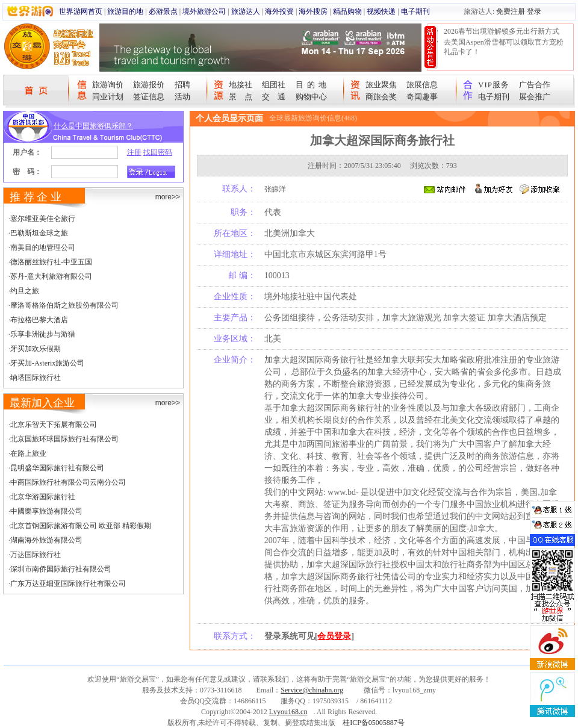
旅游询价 (108, 85)
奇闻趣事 (422, 97)
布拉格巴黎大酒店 (39, 320)
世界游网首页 (81, 11)
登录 (534, 11)
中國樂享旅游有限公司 (46, 511)
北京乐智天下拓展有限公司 (54, 425)
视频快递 (381, 11)
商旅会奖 (381, 97)
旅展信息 (422, 85)
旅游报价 (149, 85)
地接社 (241, 85)
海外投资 (279, 11)
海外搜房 (313, 11)
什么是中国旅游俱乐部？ (93, 126)
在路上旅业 (28, 453)
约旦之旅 (25, 291)
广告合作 (535, 85)
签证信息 (149, 97)
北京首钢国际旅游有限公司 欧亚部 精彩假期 (81, 526)
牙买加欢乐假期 (36, 349)
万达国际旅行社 (36, 555)
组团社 (274, 85)
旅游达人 (246, 11)
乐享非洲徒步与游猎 (43, 334)
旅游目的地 (125, 11)
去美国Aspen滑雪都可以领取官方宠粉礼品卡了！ (504, 47)
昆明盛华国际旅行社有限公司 (57, 468)
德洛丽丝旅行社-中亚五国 (51, 262)
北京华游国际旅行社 (43, 497)
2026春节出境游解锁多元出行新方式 (502, 31)
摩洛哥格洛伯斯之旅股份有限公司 (64, 305)
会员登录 (334, 636)
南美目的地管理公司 (43, 247)
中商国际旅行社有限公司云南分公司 (68, 482)
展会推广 (535, 97)
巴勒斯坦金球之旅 (39, 233)
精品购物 (347, 11)
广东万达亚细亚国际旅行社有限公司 (68, 583)
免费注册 (511, 11)
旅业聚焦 (381, 85)
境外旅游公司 (204, 11)
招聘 (182, 85)
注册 (134, 152)
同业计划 (108, 97)
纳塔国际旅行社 (36, 378)
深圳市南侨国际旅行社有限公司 (61, 569)
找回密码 (158, 152)
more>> (168, 197)
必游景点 (163, 11)
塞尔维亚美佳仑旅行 (43, 219)
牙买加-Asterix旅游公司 (47, 363)
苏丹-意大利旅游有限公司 (51, 276)
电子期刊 (415, 11)
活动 (182, 97)
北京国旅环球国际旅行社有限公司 (64, 439)
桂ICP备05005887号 (374, 723)
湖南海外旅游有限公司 (46, 540)
